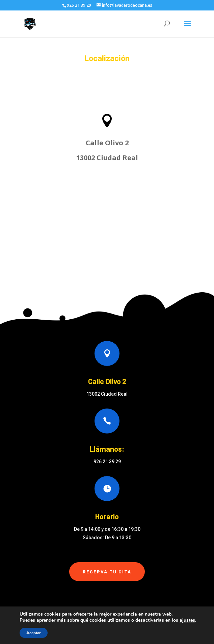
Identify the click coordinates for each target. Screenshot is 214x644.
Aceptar (34, 633)
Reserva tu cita (107, 572)
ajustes (187, 620)
